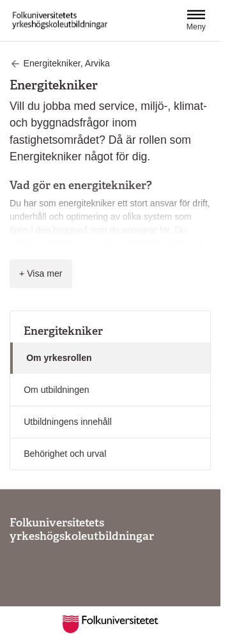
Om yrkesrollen (59, 358)
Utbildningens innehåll (68, 422)
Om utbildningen (57, 390)
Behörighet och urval (65, 454)
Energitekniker (63, 331)
